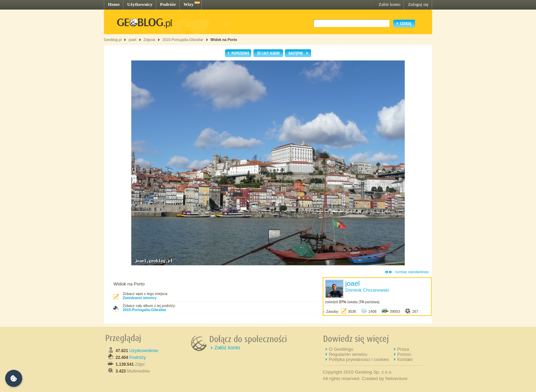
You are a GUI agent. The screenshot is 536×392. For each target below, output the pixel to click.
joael (132, 40)
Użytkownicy (140, 4)
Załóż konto (389, 4)
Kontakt (405, 359)
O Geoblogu (341, 349)
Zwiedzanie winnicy (140, 298)
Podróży (138, 357)
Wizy (189, 4)
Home (114, 4)
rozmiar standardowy (412, 272)
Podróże (168, 4)
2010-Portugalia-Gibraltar (183, 40)
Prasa (403, 349)
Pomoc (404, 354)
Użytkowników (144, 351)
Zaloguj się (418, 4)
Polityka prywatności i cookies (359, 359)
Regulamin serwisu (348, 354)
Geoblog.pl (113, 40)
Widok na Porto (224, 40)
